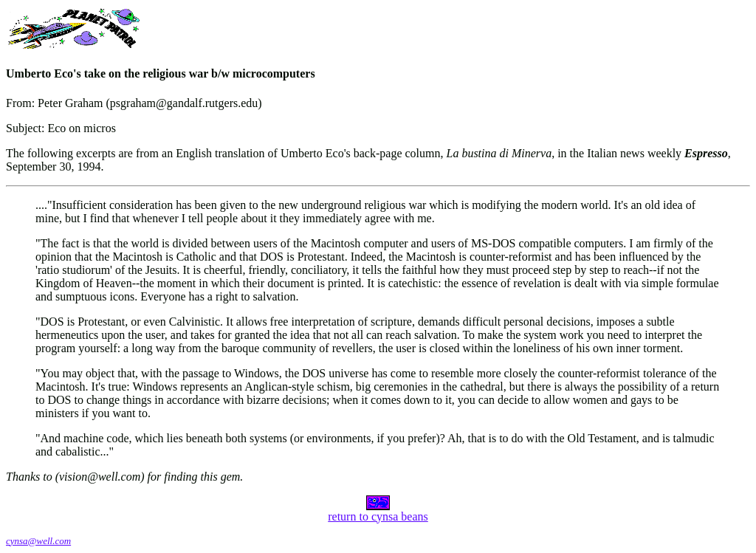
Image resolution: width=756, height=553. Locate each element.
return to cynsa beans (378, 511)
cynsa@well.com (38, 541)
